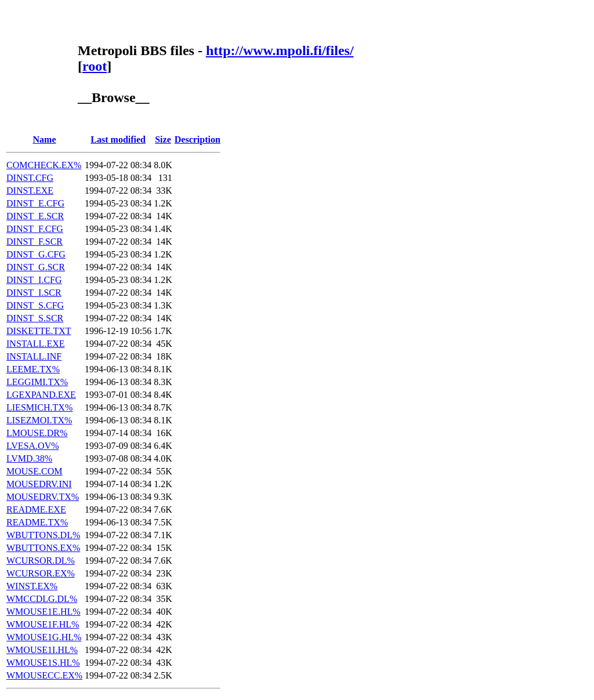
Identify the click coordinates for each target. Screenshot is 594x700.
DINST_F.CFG (35, 229)
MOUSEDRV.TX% (43, 497)
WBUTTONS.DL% (43, 535)
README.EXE (36, 509)
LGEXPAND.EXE (41, 395)
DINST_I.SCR (34, 293)
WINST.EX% (32, 586)
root (95, 66)
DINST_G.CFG (36, 254)
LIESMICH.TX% (39, 407)
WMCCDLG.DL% (42, 599)
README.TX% (37, 522)
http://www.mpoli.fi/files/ (280, 50)
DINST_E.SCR (35, 216)
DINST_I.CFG (34, 280)
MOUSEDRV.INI (39, 484)
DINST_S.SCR (35, 318)
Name (45, 139)
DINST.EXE (30, 191)
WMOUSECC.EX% (44, 675)
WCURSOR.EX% (41, 573)
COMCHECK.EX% (44, 165)
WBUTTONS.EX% (43, 548)
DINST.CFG (30, 178)
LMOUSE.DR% (37, 433)
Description (198, 139)
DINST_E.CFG (35, 203)
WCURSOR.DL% (41, 561)
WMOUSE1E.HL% (44, 612)
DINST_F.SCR (35, 242)
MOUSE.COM (34, 471)
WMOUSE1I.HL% (42, 650)
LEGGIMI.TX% (37, 382)
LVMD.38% (29, 458)
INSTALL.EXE (35, 344)
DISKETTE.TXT (39, 331)
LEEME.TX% (33, 369)
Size (163, 139)
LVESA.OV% (33, 446)
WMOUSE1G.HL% (44, 637)
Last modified (118, 139)
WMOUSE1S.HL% (43, 663)
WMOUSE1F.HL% (43, 624)
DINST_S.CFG (35, 305)
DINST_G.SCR (36, 267)
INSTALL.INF (34, 356)
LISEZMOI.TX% (39, 420)
